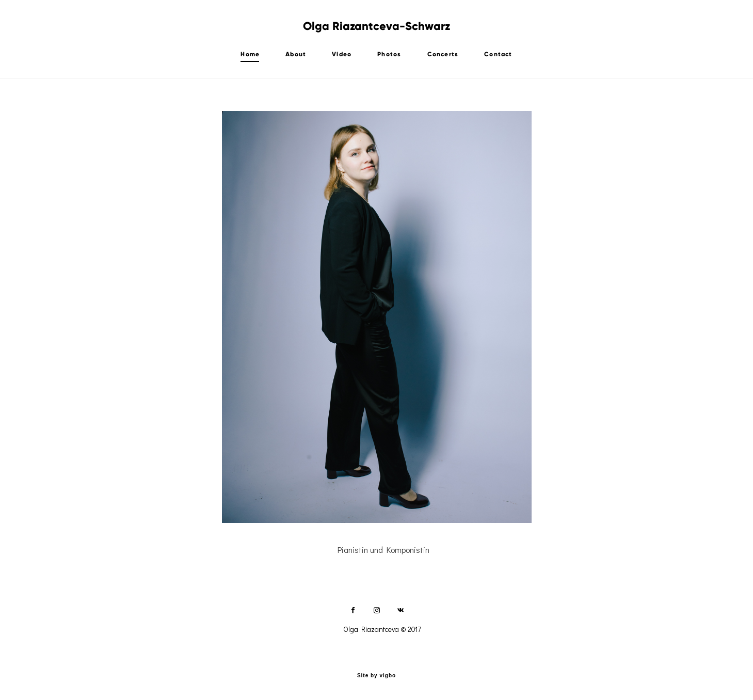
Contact (498, 54)
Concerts (443, 54)
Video (342, 54)
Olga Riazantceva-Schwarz (376, 26)
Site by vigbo (376, 676)
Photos (389, 54)
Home (250, 54)
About (296, 54)
